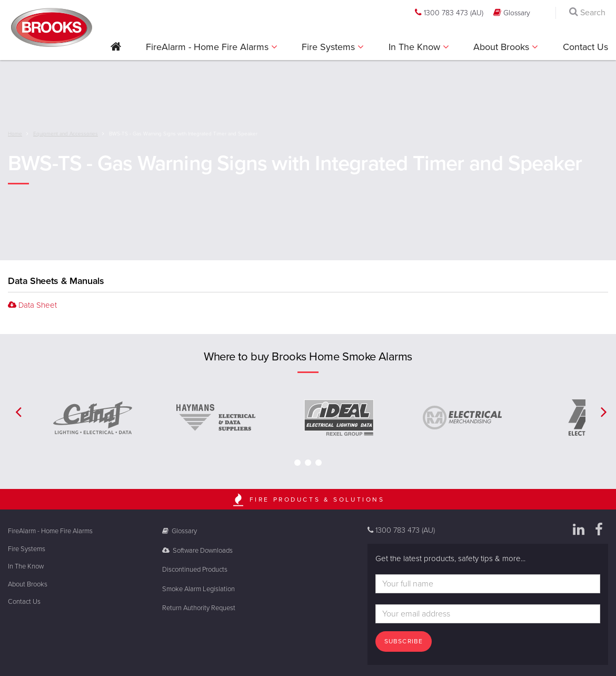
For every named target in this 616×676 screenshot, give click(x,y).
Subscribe (404, 641)
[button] (116, 50)
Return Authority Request (199, 608)
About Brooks (503, 47)
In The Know (416, 47)
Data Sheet (32, 305)
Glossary (512, 13)
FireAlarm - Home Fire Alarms (208, 47)
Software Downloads (198, 551)
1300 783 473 (449, 13)
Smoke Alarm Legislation (198, 589)
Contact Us (585, 47)
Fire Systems (330, 47)
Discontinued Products (195, 570)
